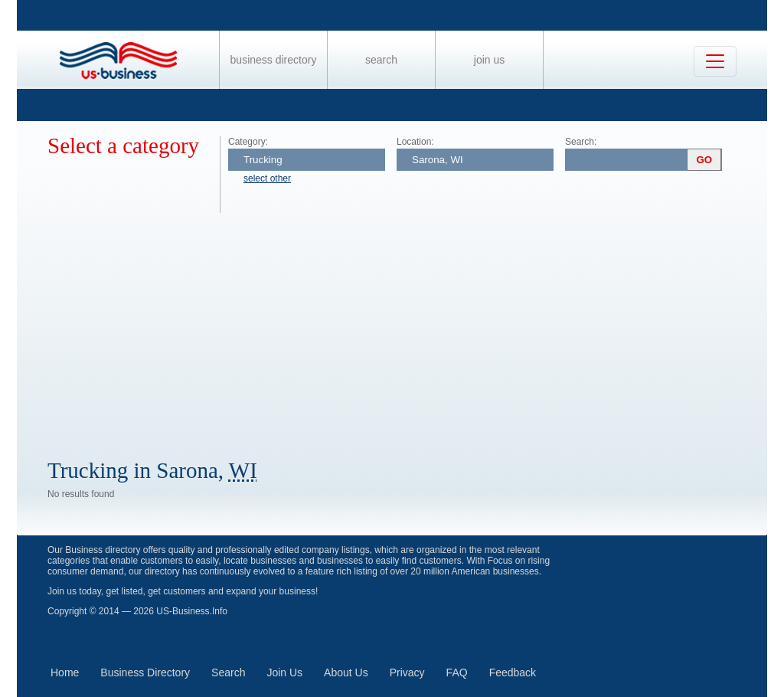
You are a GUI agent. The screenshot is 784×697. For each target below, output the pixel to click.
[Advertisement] (407, 328)
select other (267, 178)
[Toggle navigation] (715, 61)
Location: (415, 142)
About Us (346, 672)
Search (381, 60)
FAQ (457, 672)
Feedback (513, 672)
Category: (248, 142)
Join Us (489, 60)
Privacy (407, 672)
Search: (581, 142)
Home (65, 672)
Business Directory (274, 60)
